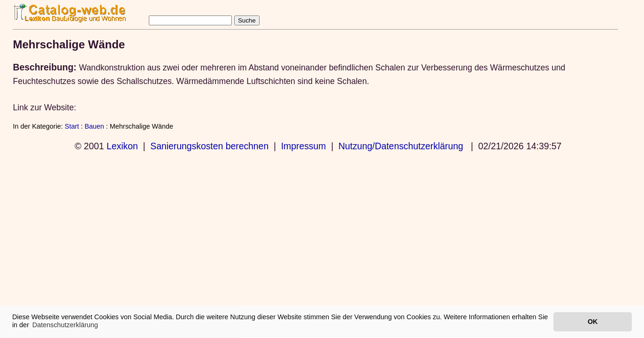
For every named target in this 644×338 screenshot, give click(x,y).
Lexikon (122, 146)
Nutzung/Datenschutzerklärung (401, 146)
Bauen (94, 126)
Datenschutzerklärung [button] (65, 325)
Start (72, 126)
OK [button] (593, 322)
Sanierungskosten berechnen (209, 146)
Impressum (304, 146)
